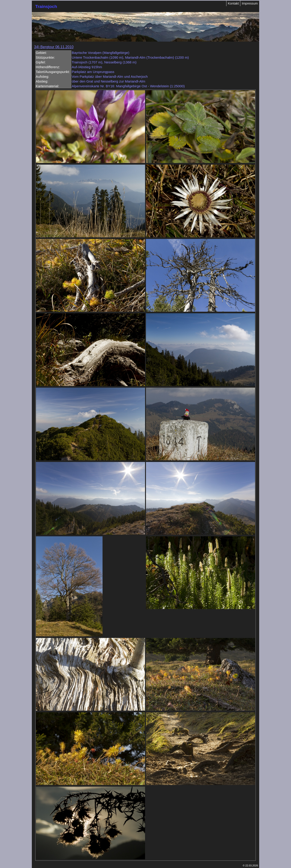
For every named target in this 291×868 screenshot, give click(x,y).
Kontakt (233, 3)
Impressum (250, 3)
